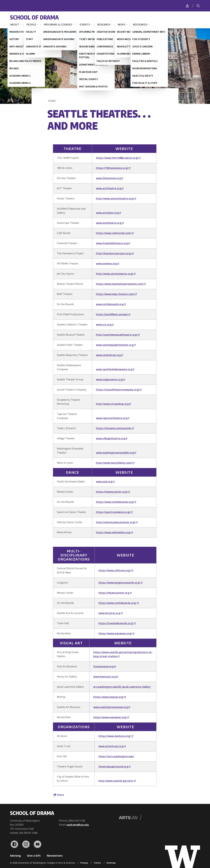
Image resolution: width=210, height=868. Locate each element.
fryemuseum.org (105, 666)
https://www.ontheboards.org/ (116, 502)
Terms (97, 863)
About (15, 25)
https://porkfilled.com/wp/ (113, 314)
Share (59, 795)
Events (85, 25)
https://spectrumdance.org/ (114, 512)
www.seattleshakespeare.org (115, 369)
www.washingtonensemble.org (116, 453)
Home (52, 101)
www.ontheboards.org (111, 304)
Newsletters (55, 856)
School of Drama (34, 17)
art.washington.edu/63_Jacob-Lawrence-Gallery (122, 687)
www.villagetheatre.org (112, 438)
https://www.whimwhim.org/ (114, 532)
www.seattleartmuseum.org (112, 707)
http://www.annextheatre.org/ (116, 198)
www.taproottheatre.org (113, 418)
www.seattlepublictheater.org (116, 345)
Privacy (84, 863)
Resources (140, 25)
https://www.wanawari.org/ (116, 633)
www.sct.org (105, 325)
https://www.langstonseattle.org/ (120, 583)
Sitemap (111, 863)
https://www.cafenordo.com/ (115, 233)
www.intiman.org (107, 264)
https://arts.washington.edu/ (116, 756)
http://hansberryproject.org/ (115, 253)
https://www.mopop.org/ (110, 697)
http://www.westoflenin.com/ (115, 463)
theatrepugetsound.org (114, 766)
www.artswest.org (108, 213)
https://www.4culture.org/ (116, 736)
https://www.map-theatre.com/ (116, 294)
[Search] (198, 6)
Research (104, 25)
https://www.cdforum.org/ (116, 570)
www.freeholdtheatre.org (113, 243)
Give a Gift (34, 856)
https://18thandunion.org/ (113, 168)
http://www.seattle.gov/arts (117, 781)
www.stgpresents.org (110, 379)
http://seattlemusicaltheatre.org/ (118, 335)
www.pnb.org (105, 482)
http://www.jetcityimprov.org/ (116, 274)
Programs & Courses (58, 25)
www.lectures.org (110, 613)
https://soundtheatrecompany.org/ (119, 390)
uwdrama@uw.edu (78, 825)
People (31, 25)
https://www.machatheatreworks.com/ (121, 284)
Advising (15, 856)
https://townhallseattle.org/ (117, 623)
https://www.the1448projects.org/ (118, 158)
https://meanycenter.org (115, 593)
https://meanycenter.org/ (113, 492)
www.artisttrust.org (112, 746)
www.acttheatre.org (110, 188)
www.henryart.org (106, 677)
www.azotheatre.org (110, 223)
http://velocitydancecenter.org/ (117, 522)
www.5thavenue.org (110, 178)
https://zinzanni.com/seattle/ (115, 428)
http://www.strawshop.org (113, 404)
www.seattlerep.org (109, 355)
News (122, 25)
